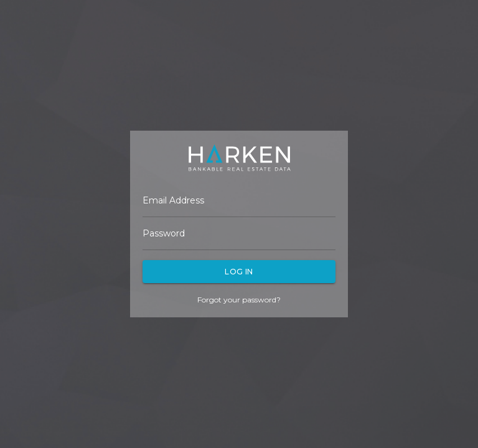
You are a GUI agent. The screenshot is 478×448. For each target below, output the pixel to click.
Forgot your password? (239, 300)
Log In (239, 272)
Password (164, 233)
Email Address (173, 200)
